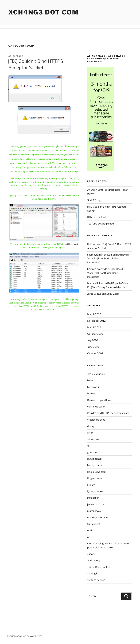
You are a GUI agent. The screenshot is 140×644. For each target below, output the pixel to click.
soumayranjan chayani (100, 255)
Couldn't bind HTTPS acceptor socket (108, 413)
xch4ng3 (92, 573)
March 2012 (94, 327)
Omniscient (94, 524)
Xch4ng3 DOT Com (44, 12)
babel (90, 380)
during (91, 426)
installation (93, 498)
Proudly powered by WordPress (25, 636)
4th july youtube (96, 374)
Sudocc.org (94, 560)
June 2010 (93, 347)
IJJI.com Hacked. (97, 217)
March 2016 (94, 314)
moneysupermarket (98, 517)
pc (89, 537)
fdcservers (93, 439)
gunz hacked (94, 459)
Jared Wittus (94, 294)
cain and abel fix (96, 407)
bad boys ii (93, 387)
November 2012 (96, 321)
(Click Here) (72, 244)
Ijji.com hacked (96, 491)
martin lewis (94, 511)
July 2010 (93, 340)
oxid (90, 530)
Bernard (92, 393)
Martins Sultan (95, 283)
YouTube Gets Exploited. (101, 224)
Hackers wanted (96, 472)
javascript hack (96, 504)
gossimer (92, 452)
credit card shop (96, 420)
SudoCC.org (94, 200)
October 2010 (95, 334)
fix (89, 446)
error (90, 433)
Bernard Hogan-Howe (99, 400)
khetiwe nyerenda (97, 269)
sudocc (91, 554)
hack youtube (95, 465)
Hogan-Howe (95, 478)
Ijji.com (91, 485)
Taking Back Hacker (99, 567)
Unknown (93, 244)
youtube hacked (96, 580)
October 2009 (95, 353)
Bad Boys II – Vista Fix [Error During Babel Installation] (109, 259)
